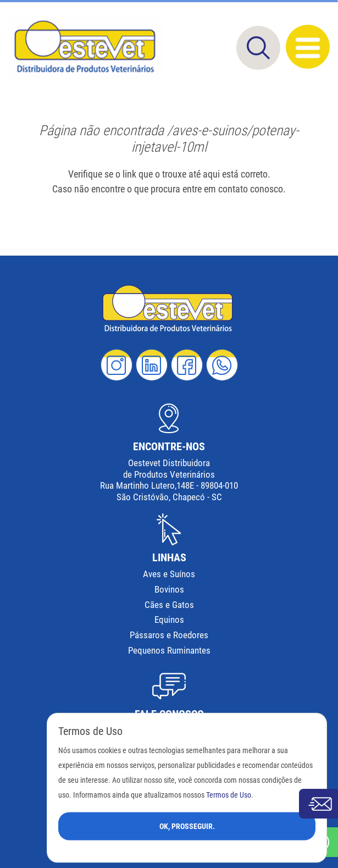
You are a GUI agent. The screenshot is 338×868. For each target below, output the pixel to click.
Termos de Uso (229, 795)
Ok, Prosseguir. (187, 826)
